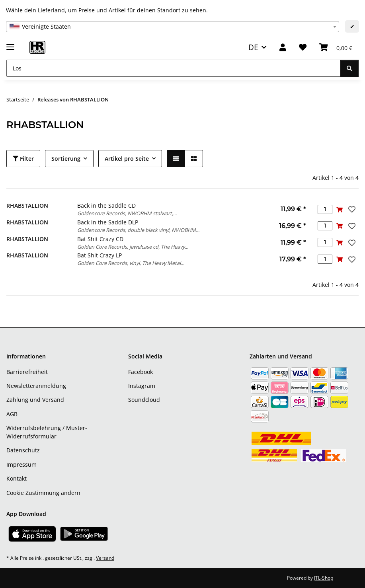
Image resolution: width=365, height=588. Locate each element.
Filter (23, 159)
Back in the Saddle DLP (108, 222)
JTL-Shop (324, 578)
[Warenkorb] (336, 48)
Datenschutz (23, 450)
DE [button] (253, 47)
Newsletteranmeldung (36, 386)
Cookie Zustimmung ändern (43, 493)
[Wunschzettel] (303, 48)
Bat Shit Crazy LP (100, 255)
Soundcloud (144, 400)
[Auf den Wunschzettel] (351, 209)
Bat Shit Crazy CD (100, 239)
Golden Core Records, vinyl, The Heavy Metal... (131, 263)
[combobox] (173, 27)
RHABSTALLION (27, 205)
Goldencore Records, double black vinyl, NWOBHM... (138, 230)
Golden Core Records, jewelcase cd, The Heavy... (133, 247)
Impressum (21, 464)
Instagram (142, 386)
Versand (105, 558)
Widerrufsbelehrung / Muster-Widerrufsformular (47, 432)
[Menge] (325, 209)
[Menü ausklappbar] (10, 44)
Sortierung (66, 159)
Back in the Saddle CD (106, 205)
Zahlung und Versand (35, 400)
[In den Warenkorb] (340, 209)
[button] (283, 48)
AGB (12, 414)
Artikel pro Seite (127, 159)
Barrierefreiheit (27, 372)
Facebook (141, 372)
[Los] (174, 68)
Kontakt (17, 478)
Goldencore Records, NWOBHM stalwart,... (127, 213)
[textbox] (173, 27)
